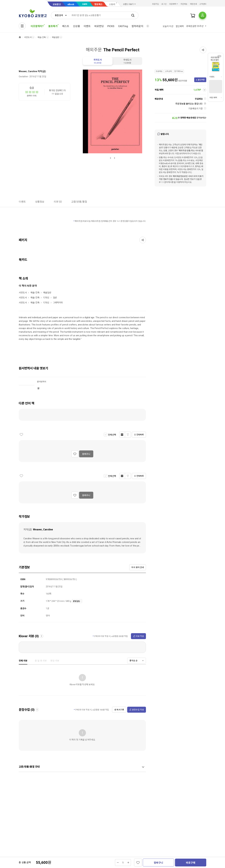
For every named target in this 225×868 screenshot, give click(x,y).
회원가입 (155, 4)
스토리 (112, 4)
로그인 (164, 4)
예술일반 (56, 37)
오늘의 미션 (168, 26)
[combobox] (60, 15)
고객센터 (203, 4)
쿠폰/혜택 (213, 98)
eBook (71, 4)
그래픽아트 (58, 303)
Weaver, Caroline (28, 71)
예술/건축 (42, 37)
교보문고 (57, 4)
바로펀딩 (99, 26)
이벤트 (87, 26)
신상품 (76, 26)
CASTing (123, 26)
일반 (55, 298)
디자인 (46, 298)
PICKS (111, 26)
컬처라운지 (137, 26)
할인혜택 (180, 26)
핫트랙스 (98, 4)
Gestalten (23, 77)
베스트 (66, 26)
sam (85, 4)
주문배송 (184, 4)
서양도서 (28, 37)
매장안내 (193, 4)
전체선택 (112, 435)
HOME (20, 37)
